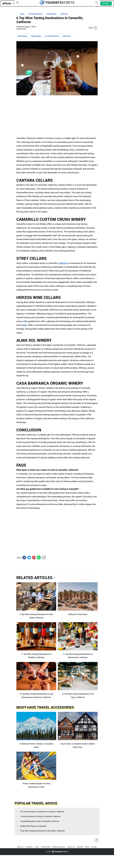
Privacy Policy (46, 847)
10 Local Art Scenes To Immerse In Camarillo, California (42, 812)
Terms (37, 847)
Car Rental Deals (52, 36)
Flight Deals (36, 36)
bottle (24, 325)
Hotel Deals (22, 36)
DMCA (87, 847)
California (67, 36)
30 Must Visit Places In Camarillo (33, 826)
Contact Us (71, 847)
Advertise (80, 847)
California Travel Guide (78, 614)
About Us (20, 847)
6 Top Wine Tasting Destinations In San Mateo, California (42, 831)
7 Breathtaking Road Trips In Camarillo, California (39, 821)
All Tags (94, 847)
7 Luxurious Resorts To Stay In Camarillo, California (40, 816)
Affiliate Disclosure (59, 847)
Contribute (29, 847)
